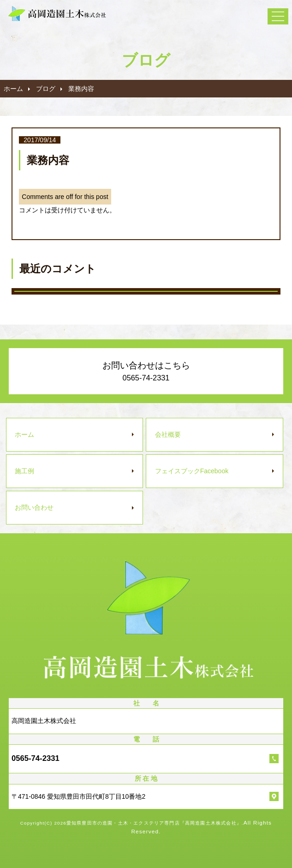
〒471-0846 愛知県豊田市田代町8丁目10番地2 (78, 796)
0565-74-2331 (36, 758)
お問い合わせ (34, 507)
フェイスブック (192, 471)
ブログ (46, 89)
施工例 (24, 471)
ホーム (13, 89)
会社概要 (168, 434)
